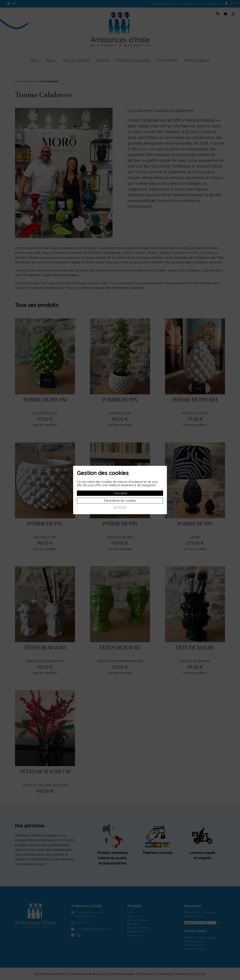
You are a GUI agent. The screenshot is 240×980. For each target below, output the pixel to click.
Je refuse (120, 507)
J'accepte (120, 493)
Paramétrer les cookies (120, 501)
